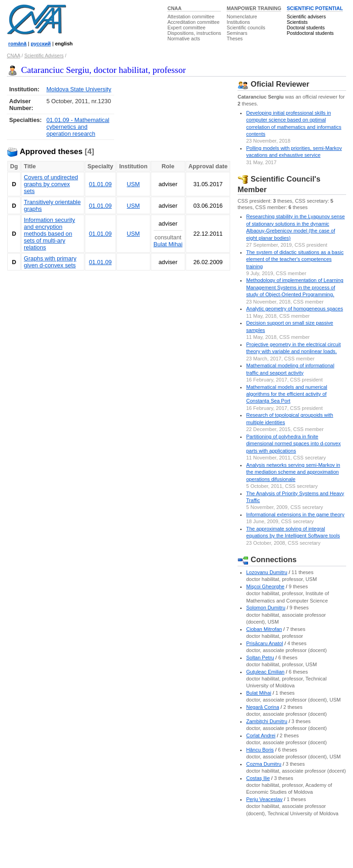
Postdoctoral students (310, 33)
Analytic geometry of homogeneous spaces (295, 309)
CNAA (174, 8)
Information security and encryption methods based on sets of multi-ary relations (50, 234)
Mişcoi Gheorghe (265, 586)
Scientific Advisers (44, 55)
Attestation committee (191, 17)
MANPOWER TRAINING (254, 8)
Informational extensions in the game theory (295, 514)
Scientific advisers (306, 17)
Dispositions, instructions (194, 33)
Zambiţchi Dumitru (267, 721)
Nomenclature (242, 17)
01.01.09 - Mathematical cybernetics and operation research (78, 127)
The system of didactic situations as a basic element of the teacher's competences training (295, 259)
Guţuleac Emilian (265, 672)
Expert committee (186, 28)
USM (133, 184)
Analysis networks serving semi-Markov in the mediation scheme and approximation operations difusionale (293, 472)
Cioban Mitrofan (264, 629)
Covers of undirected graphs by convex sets (51, 184)
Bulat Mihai (168, 244)
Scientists (297, 22)
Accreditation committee (193, 22)
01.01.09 (100, 184)
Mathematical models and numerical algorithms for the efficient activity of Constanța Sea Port (287, 394)
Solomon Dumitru (266, 608)
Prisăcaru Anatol (265, 643)
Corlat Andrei (261, 735)
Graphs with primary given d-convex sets (50, 262)
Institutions (238, 22)
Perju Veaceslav (264, 799)
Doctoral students (306, 28)
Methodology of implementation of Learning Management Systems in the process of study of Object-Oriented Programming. (295, 287)
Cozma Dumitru (264, 764)
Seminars (237, 33)
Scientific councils (246, 28)
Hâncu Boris (260, 750)
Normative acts (184, 39)
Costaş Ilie (258, 778)
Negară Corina (263, 707)
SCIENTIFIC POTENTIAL (315, 8)
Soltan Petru (260, 658)
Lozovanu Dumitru (267, 572)
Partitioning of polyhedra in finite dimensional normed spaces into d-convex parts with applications (293, 444)
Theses (234, 39)
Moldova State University (79, 89)
